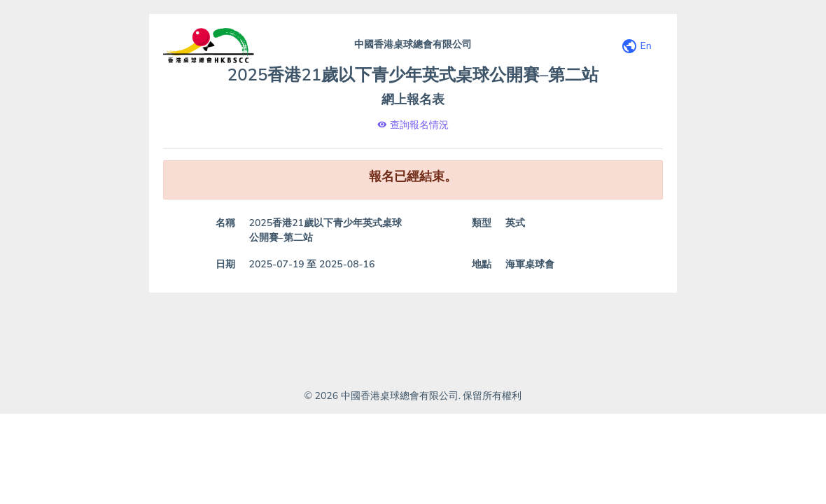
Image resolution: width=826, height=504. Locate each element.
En (636, 47)
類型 (482, 223)
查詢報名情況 (413, 125)
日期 (225, 264)
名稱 (225, 223)
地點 (482, 264)
